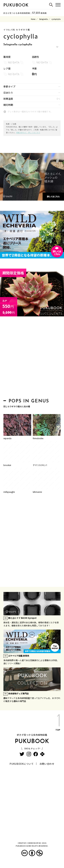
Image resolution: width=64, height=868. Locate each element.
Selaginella (43, 19)
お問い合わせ (47, 764)
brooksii (7, 465)
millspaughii (9, 492)
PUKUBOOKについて (22, 764)
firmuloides (38, 438)
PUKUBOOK (16, 5)
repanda (7, 438)
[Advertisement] (32, 358)
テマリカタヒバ (40, 465)
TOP (58, 723)
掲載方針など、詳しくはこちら (28, 133)
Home (33, 19)
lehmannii (37, 492)
